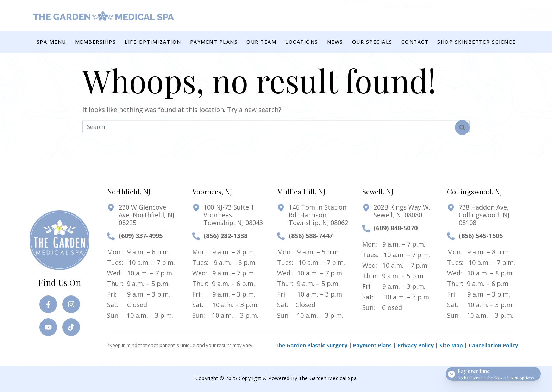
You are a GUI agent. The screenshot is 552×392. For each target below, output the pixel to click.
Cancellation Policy (493, 345)
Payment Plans (372, 345)
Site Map (451, 345)
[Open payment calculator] (493, 372)
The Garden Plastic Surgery (311, 345)
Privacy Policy (416, 345)
